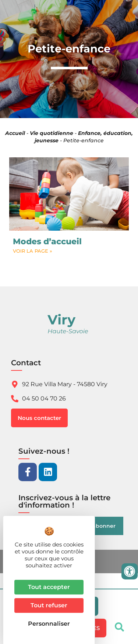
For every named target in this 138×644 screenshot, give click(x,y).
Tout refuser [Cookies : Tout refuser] (49, 605)
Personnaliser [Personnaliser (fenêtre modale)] (49, 624)
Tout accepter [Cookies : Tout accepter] (49, 587)
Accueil (15, 133)
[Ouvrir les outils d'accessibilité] (130, 571)
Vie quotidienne (52, 133)
